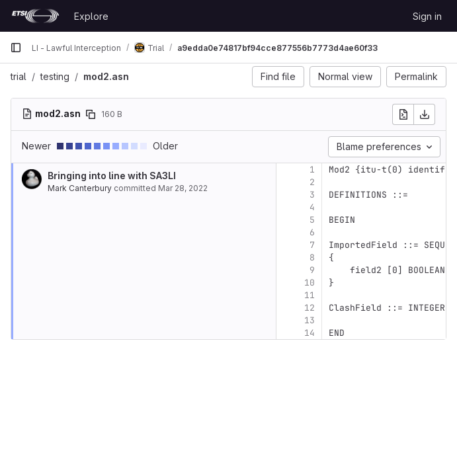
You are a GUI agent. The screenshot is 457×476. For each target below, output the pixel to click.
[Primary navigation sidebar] (16, 48)
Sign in (427, 16)
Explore (91, 16)
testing (55, 76)
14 (310, 333)
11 (310, 295)
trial (19, 76)
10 (310, 283)
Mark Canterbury (80, 188)
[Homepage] (35, 16)
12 (310, 308)
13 (310, 320)
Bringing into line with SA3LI (112, 176)
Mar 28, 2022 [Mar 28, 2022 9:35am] (183, 188)
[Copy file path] (91, 114)
